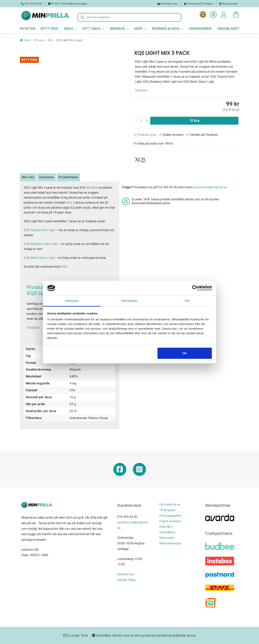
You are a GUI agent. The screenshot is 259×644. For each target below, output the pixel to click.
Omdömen (46, 177)
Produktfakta (68, 177)
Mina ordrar (167, 538)
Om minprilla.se (170, 504)
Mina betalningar (170, 543)
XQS (64, 267)
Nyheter (28, 29)
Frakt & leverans (170, 521)
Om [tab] (187, 301)
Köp (197, 121)
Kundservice (126, 574)
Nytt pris (49, 29)
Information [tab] (130, 301)
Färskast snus (169, 4)
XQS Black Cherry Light (39, 258)
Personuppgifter (170, 516)
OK (185, 353)
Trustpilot (141, 90)
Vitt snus (39, 40)
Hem (27, 40)
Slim (50, 40)
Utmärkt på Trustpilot (200, 4)
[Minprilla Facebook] (120, 471)
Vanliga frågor (127, 580)
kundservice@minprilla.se (210, 187)
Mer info (28, 177)
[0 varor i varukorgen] (234, 15)
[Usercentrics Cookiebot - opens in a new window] (195, 288)
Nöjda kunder (230, 4)
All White (92, 188)
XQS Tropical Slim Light (39, 230)
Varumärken (200, 29)
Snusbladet (228, 29)
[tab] (28, 177)
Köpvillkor (166, 527)
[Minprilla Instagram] (139, 471)
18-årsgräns (167, 510)
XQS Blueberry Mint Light (41, 244)
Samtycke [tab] (72, 301)
